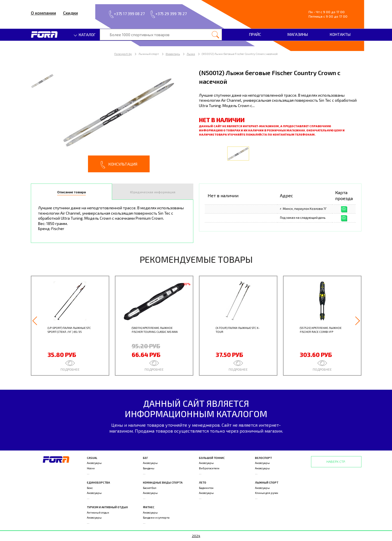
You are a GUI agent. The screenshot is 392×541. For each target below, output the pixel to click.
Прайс (255, 34)
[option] (112, 120)
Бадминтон (206, 488)
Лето (203, 482)
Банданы (149, 468)
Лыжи (191, 54)
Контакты (340, 34)
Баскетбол (150, 488)
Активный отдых (98, 512)
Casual (92, 458)
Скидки (70, 13)
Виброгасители (209, 468)
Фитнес (149, 507)
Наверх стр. (336, 461)
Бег (145, 458)
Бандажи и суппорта (156, 517)
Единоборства (98, 482)
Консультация (119, 165)
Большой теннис (212, 458)
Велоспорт (263, 458)
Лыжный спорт (267, 482)
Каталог (85, 35)
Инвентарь (173, 54)
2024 (196, 536)
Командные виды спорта (163, 482)
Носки (91, 468)
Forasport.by (123, 54)
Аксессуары (94, 463)
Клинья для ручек (267, 493)
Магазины (298, 34)
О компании (43, 13)
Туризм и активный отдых (107, 507)
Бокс (90, 488)
